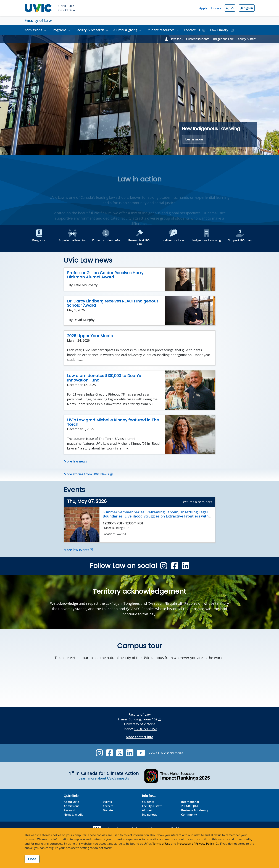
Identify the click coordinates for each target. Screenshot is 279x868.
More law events (76, 550)
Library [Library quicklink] (216, 8)
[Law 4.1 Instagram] (164, 566)
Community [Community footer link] (189, 815)
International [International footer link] (190, 802)
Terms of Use (161, 844)
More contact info (139, 737)
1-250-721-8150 (145, 729)
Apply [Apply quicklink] (203, 8)
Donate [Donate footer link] (108, 810)
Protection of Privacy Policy (195, 844)
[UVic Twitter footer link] (120, 753)
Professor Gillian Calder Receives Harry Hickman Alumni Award (105, 275)
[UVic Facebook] (110, 753)
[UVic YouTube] (141, 753)
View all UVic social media (166, 753)
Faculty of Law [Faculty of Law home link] (38, 20)
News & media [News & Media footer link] (73, 815)
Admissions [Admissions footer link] (72, 806)
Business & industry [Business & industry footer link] (195, 810)
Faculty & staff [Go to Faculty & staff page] (246, 39)
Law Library (220, 30)
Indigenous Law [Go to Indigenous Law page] (223, 39)
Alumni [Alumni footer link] (147, 810)
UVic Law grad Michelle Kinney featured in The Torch (113, 422)
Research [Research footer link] (70, 810)
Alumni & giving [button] (125, 30)
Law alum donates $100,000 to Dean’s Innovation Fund (104, 378)
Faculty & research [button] (90, 30)
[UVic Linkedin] (130, 753)
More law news (75, 461)
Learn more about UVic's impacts (104, 778)
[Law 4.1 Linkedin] (186, 566)
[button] (230, 8)
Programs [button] (59, 30)
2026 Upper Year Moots (90, 336)
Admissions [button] (33, 30)
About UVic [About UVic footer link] (71, 802)
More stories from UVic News (86, 474)
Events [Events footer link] (107, 802)
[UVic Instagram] (99, 753)
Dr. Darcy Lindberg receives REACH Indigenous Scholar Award (113, 303)
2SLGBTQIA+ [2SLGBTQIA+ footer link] (190, 806)
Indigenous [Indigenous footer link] (150, 815)
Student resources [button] (161, 30)
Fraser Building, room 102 (138, 719)
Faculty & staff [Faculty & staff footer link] (152, 806)
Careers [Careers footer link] (108, 806)
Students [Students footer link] (148, 802)
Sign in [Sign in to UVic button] (247, 8)
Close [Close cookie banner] (32, 859)
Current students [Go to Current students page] (198, 39)
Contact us (192, 30)
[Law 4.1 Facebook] (175, 566)
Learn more (194, 139)
